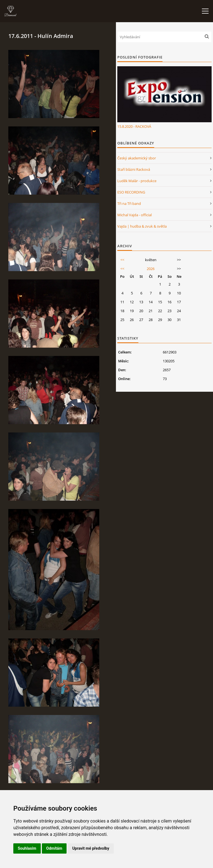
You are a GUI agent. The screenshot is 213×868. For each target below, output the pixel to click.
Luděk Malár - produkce (137, 181)
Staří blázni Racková (134, 169)
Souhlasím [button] (27, 848)
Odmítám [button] (54, 848)
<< (122, 260)
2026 (151, 269)
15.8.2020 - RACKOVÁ (134, 126)
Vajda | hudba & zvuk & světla (142, 226)
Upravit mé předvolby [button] (91, 848)
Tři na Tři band (129, 203)
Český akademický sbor (137, 158)
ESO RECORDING (131, 192)
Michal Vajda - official (135, 215)
